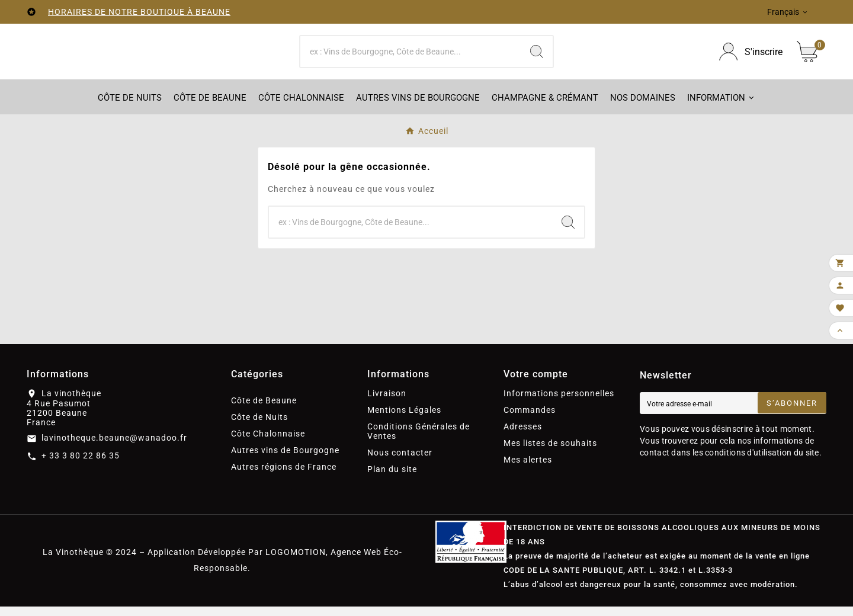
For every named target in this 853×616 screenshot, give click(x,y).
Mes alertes (528, 469)
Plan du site (392, 479)
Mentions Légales (404, 419)
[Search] (537, 56)
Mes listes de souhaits (550, 453)
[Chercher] (411, 56)
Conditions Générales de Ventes (419, 441)
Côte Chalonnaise (268, 443)
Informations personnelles (559, 403)
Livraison (387, 403)
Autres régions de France (284, 476)
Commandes (530, 419)
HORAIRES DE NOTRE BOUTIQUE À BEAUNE (139, 12)
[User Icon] (751, 57)
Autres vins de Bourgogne (285, 460)
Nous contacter (400, 462)
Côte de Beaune (264, 410)
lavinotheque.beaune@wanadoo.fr (114, 447)
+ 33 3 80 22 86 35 (81, 465)
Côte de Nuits (259, 426)
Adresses (523, 436)
